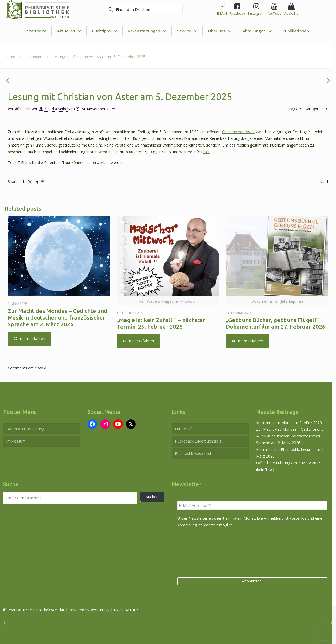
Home (10, 57)
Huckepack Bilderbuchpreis (198, 441)
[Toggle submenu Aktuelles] (69, 31)
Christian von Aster (238, 132)
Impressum (16, 441)
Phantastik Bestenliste (194, 453)
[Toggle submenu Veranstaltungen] (147, 31)
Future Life (184, 429)
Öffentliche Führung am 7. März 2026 (288, 463)
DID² (134, 610)
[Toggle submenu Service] (187, 31)
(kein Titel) (265, 469)
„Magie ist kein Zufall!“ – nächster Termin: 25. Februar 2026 (161, 323)
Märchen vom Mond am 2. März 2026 (289, 423)
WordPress (100, 610)
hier (206, 152)
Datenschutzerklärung (25, 429)
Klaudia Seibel (56, 109)
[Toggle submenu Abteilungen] (257, 31)
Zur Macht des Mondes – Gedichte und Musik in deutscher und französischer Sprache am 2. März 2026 (58, 317)
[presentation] (199, 552)
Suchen (152, 497)
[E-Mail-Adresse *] (252, 505)
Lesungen (34, 57)
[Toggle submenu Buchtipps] (105, 31)
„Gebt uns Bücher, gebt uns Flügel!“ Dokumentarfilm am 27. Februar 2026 (276, 323)
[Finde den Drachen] (142, 9)
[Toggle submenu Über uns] (220, 31)
